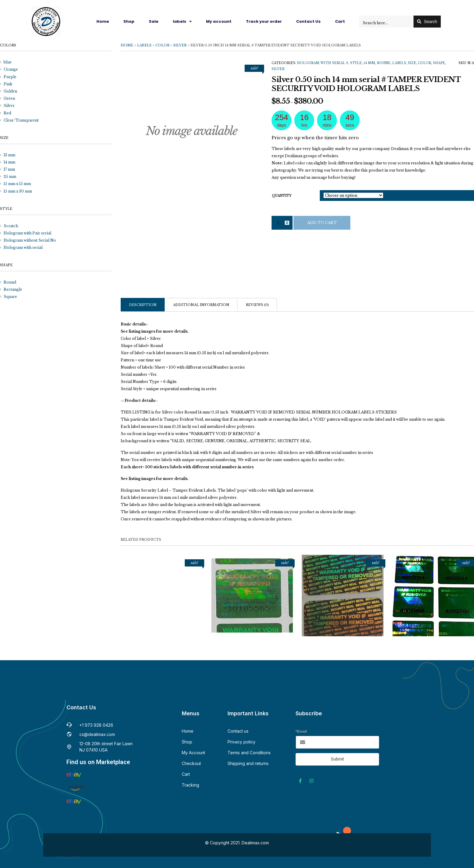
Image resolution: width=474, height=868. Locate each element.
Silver (180, 45)
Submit (337, 759)
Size (412, 63)
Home (103, 21)
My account (219, 21)
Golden (10, 91)
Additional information (201, 305)
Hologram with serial (23, 247)
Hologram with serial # (323, 63)
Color (162, 45)
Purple (10, 77)
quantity (282, 196)
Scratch (11, 226)
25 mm (10, 177)
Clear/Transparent (21, 120)
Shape (439, 63)
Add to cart (322, 223)
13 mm (9, 155)
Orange (11, 69)
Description (143, 305)
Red (7, 113)
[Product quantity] (282, 223)
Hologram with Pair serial (27, 233)
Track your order (264, 21)
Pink (8, 84)
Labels (144, 45)
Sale (154, 21)
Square (10, 297)
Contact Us (308, 21)
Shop (129, 21)
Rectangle (13, 289)
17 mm (9, 169)
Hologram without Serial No (30, 240)
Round (384, 63)
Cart (340, 21)
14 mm (369, 63)
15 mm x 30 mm (18, 191)
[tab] (143, 305)
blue (8, 62)
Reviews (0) (257, 305)
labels (182, 22)
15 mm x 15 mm (17, 184)
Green (9, 98)
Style (356, 63)
